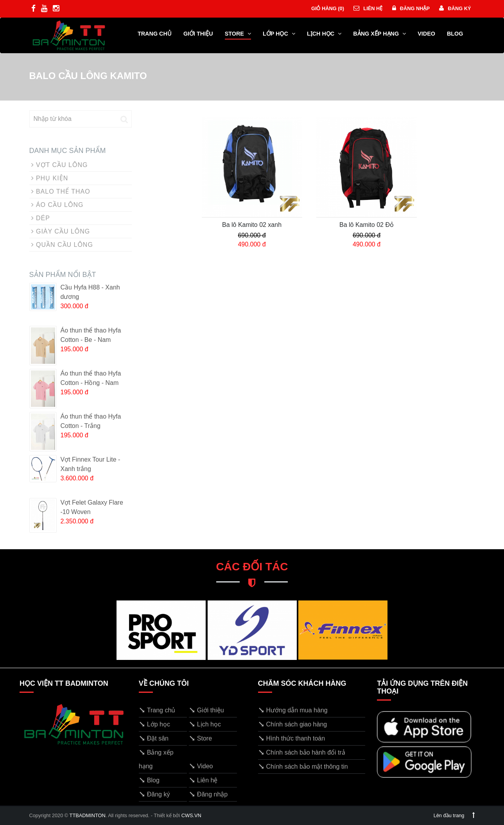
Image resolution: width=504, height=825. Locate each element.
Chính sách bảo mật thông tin (303, 767)
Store (238, 34)
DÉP (41, 218)
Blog (455, 34)
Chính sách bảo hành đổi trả (302, 752)
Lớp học (279, 34)
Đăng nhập (411, 8)
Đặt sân (154, 738)
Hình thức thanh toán (292, 738)
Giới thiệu (198, 34)
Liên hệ (368, 8)
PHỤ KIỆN (50, 178)
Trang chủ (155, 34)
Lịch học (324, 34)
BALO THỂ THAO (61, 191)
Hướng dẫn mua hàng (293, 710)
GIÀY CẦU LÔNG (61, 231)
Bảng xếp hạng (379, 34)
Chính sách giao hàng (293, 724)
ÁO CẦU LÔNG (57, 205)
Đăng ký (455, 8)
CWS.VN (191, 815)
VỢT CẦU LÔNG (60, 165)
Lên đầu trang (454, 815)
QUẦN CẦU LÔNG (62, 245)
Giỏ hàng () (327, 8)
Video (426, 34)
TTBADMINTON (88, 815)
